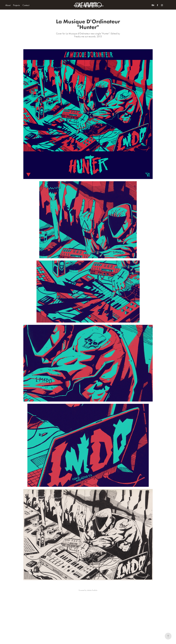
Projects (16, 5)
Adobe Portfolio (92, 590)
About (8, 5)
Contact (26, 5)
